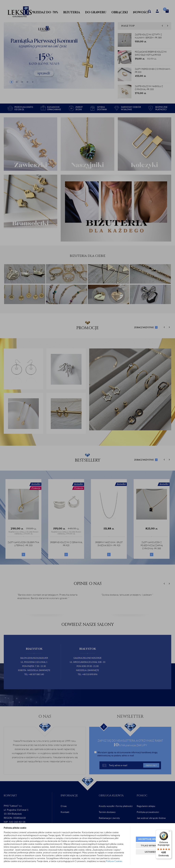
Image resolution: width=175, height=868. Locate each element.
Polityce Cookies (114, 861)
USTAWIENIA (152, 852)
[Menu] (170, 832)
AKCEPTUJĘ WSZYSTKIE (152, 839)
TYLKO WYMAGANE (152, 846)
